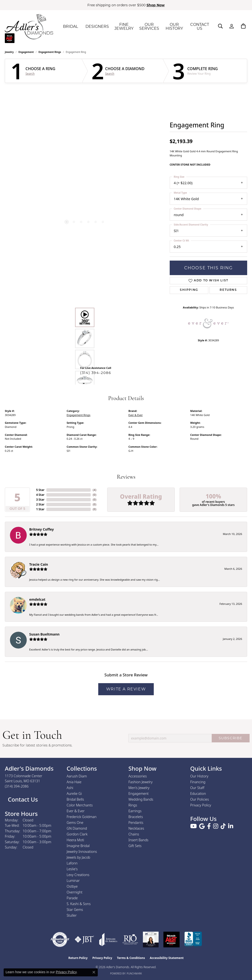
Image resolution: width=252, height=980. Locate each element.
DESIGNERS (97, 26)
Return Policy (78, 958)
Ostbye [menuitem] (72, 886)
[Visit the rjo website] (130, 940)
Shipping (189, 290)
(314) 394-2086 (96, 373)
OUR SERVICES (149, 26)
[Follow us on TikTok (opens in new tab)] (223, 826)
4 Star (40, 495)
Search (30, 74)
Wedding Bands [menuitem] (141, 799)
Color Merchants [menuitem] (80, 805)
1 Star (40, 509)
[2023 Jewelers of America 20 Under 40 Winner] (151, 940)
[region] (85, 160)
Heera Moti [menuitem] (75, 840)
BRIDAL (70, 26)
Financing (198, 782)
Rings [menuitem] (133, 805)
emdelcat (37, 599)
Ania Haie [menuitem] (74, 782)
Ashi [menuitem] (70, 788)
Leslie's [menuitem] (72, 869)
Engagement (26, 52)
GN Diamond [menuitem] (77, 828)
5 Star (40, 490)
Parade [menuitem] (72, 898)
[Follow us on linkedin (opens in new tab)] (231, 826)
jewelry (9, 52)
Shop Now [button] (156, 5)
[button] (220, 26)
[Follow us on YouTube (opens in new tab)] (193, 826)
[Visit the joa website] (108, 940)
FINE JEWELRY (124, 26)
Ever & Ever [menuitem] (76, 811)
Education (198, 794)
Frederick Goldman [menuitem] (82, 817)
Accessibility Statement (167, 958)
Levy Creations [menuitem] (78, 875)
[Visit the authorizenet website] (60, 940)
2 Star (40, 504)
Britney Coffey (42, 529)
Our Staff (197, 788)
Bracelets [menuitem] (136, 817)
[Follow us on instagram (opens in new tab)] (216, 826)
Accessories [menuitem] (138, 776)
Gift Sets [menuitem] (135, 846)
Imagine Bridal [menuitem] (78, 846)
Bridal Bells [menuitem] (75, 799)
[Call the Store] (17, 786)
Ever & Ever (136, 415)
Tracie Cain (39, 564)
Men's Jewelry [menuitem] (139, 788)
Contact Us (22, 799)
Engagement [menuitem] (139, 794)
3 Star (40, 500)
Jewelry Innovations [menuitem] (82, 852)
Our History (199, 776)
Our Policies (200, 799)
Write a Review (126, 689)
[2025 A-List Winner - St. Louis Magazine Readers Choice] (171, 940)
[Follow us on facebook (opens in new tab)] (209, 826)
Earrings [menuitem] (135, 811)
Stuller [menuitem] (72, 915)
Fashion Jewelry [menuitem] (140, 782)
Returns (228, 290)
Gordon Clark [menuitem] (77, 834)
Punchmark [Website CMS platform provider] (134, 973)
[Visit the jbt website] (84, 940)
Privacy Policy (201, 805)
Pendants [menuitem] (136, 823)
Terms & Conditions (131, 958)
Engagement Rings (50, 52)
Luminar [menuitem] (73, 881)
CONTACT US (200, 26)
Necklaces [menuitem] (136, 828)
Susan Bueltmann (44, 634)
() (94, 490)
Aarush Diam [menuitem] (77, 776)
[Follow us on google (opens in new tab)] (202, 826)
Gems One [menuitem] (75, 823)
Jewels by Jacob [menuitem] (78, 857)
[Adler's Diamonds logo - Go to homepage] (29, 27)
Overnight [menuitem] (74, 892)
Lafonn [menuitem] (72, 863)
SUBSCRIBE (231, 738)
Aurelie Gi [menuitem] (74, 794)
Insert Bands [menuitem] (138, 840)
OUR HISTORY (174, 26)
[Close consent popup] (94, 972)
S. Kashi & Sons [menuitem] (79, 904)
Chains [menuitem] (134, 834)
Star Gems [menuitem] (75, 910)
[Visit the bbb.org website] (193, 940)
